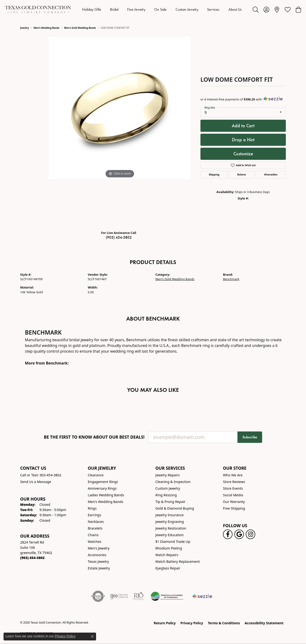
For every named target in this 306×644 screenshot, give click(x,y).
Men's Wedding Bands (47, 28)
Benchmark (231, 279)
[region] (120, 132)
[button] (256, 9)
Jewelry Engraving (170, 522)
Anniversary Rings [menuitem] (102, 488)
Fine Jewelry (136, 9)
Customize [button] (243, 154)
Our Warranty (234, 502)
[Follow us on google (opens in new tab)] (239, 534)
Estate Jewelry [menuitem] (99, 568)
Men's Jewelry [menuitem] (99, 548)
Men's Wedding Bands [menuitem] (106, 502)
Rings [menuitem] (92, 508)
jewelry (25, 28)
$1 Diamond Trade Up (173, 542)
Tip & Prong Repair (170, 502)
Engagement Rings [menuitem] (103, 482)
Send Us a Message (36, 482)
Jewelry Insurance (169, 515)
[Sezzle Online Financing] (202, 596)
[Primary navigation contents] (162, 9)
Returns (242, 174)
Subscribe (250, 437)
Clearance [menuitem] (96, 475)
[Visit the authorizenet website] (98, 596)
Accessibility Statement (264, 623)
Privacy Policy (192, 623)
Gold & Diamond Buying (175, 508)
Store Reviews (234, 482)
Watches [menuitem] (95, 542)
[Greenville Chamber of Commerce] (167, 596)
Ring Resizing (166, 495)
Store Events (233, 488)
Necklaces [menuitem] (96, 522)
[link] (277, 9)
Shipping (214, 174)
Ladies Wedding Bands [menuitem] (106, 495)
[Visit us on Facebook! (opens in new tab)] (228, 534)
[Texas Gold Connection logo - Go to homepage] (38, 9)
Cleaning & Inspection (173, 482)
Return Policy (165, 623)
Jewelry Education (169, 535)
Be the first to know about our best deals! (94, 437)
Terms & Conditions (224, 623)
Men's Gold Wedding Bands (80, 28)
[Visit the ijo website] (119, 596)
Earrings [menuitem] (94, 515)
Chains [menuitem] (93, 535)
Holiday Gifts (92, 9)
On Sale (160, 9)
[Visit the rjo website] (139, 596)
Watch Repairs (167, 555)
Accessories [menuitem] (97, 555)
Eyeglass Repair (168, 568)
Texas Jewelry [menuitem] (98, 561)
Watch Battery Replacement (178, 561)
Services (213, 9)
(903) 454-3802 (119, 237)
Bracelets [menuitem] (95, 528)
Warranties (271, 174)
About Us (235, 9)
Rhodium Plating (169, 548)
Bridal (114, 9)
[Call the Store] (32, 558)
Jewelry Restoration (171, 528)
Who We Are (233, 475)
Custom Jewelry (187, 9)
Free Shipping (234, 508)
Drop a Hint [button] (243, 140)
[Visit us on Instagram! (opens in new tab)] (250, 534)
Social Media (233, 495)
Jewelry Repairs (167, 475)
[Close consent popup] (92, 636)
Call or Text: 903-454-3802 (41, 475)
